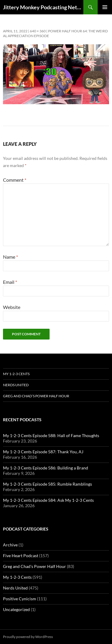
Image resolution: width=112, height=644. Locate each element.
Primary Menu (105, 7)
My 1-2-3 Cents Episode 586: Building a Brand (46, 468)
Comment (15, 180)
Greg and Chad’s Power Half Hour (36, 396)
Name (10, 257)
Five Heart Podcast (21, 556)
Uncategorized (16, 609)
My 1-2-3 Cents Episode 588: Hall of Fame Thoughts (51, 435)
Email (10, 282)
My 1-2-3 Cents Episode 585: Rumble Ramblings (47, 484)
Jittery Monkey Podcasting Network (43, 7)
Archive (10, 545)
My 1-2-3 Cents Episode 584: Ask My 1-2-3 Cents (48, 500)
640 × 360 (38, 31)
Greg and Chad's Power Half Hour (34, 566)
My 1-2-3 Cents (16, 374)
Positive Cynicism (20, 599)
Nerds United (16, 385)
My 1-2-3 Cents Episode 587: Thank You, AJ (43, 452)
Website (12, 307)
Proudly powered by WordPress (28, 637)
